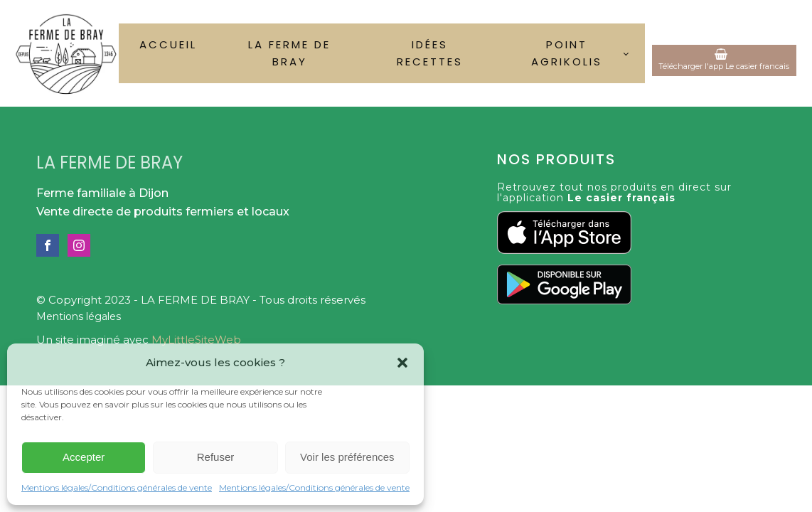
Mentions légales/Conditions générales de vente (117, 487)
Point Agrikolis (567, 53)
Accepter (84, 457)
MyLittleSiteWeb (196, 340)
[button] (402, 363)
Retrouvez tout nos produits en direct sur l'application (614, 193)
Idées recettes (430, 53)
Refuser (216, 457)
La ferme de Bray (289, 53)
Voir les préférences (347, 457)
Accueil (168, 44)
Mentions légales (79, 316)
